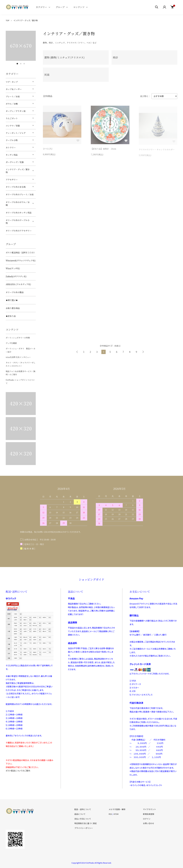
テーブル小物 (12, 140)
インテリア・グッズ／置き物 (26, 20)
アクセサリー (12, 180)
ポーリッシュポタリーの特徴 (18, 338)
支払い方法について (83, 819)
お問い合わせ (149, 823)
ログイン (147, 819)
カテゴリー (41, 7)
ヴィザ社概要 (11, 343)
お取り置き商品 (13, 308)
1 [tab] (17, 64)
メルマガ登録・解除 (117, 809)
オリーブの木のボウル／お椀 (18, 204)
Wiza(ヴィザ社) (13, 268)
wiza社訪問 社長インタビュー (18, 357)
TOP (8, 20)
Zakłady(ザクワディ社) (16, 276)
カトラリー (11, 147)
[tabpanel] (21, 46)
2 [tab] (21, 64)
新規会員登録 (149, 814)
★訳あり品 (11, 316)
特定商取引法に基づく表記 (85, 823)
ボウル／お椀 (12, 104)
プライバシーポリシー (84, 828)
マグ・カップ (12, 82)
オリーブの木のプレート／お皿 (20, 194)
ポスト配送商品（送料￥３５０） (21, 252)
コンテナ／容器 (13, 126)
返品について (80, 814)
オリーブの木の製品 (15, 292)
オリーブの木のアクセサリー (19, 231)
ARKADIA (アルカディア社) (18, 284)
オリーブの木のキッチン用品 (19, 213)
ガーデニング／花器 (15, 162)
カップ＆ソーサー (14, 89)
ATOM (116, 814)
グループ (60, 7)
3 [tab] (24, 64)
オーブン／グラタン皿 (16, 111)
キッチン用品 (12, 155)
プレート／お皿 (13, 96)
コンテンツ (79, 7)
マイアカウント (149, 809)
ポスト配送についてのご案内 (18, 771)
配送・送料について (83, 809)
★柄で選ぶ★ (12, 300)
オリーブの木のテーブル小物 (18, 222)
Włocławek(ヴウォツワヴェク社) (21, 260)
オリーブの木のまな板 (16, 187)
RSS (110, 814)
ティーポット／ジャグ (16, 133)
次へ (143, 352)
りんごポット (12, 118)
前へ (77, 352)
